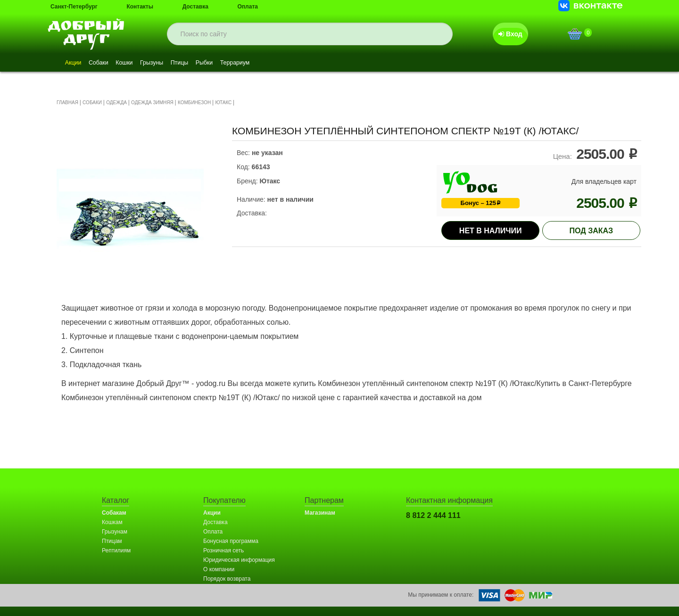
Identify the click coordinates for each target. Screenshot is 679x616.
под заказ (592, 231)
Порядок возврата (227, 579)
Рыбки (240, 63)
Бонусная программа (231, 541)
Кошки (140, 63)
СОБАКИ (92, 103)
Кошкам (112, 522)
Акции (76, 63)
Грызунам (115, 532)
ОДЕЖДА (116, 103)
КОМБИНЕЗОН (194, 103)
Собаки (108, 63)
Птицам (112, 541)
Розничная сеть (224, 550)
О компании (219, 569)
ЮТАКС (223, 103)
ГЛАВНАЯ (67, 103)
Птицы (208, 63)
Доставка (195, 7)
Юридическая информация (239, 560)
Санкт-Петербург (74, 7)
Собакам (114, 513)
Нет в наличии (491, 231)
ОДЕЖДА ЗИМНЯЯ (152, 103)
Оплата (248, 7)
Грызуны (174, 63)
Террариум (277, 63)
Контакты (140, 7)
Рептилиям (116, 550)
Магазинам (320, 513)
